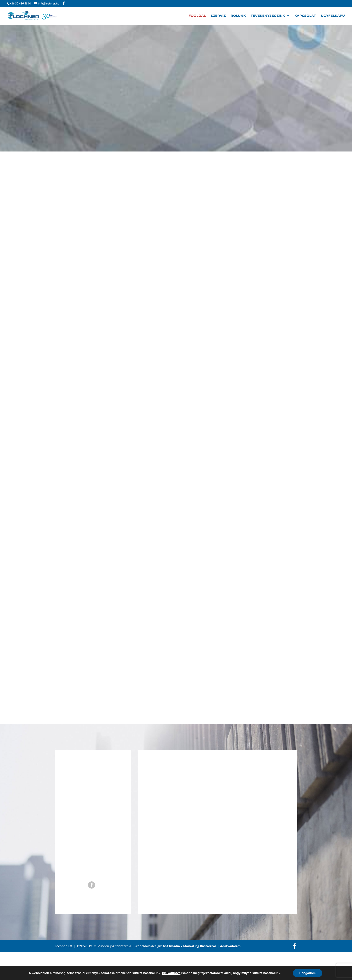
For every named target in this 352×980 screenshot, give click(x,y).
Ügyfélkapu (333, 16)
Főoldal (197, 16)
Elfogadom (308, 973)
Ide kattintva (171, 973)
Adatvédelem (230, 946)
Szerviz (218, 16)
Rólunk (238, 16)
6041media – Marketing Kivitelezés (190, 946)
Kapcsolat (305, 16)
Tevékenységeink (268, 16)
